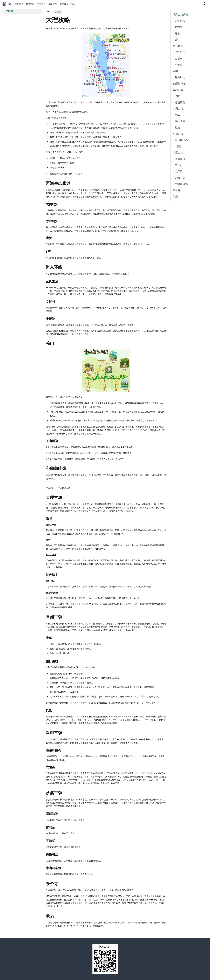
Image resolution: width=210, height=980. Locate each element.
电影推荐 (53, 4)
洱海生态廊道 (181, 14)
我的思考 (64, 4)
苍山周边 (180, 77)
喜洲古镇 (178, 109)
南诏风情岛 (181, 140)
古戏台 (179, 165)
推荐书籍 (30, 4)
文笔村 (179, 58)
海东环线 (178, 46)
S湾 (177, 40)
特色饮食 (180, 102)
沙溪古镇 (178, 152)
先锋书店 (180, 178)
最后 (175, 196)
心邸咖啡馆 (179, 83)
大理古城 (178, 90)
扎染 (177, 127)
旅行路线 (180, 121)
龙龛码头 (180, 21)
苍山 (175, 71)
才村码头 (180, 27)
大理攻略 (8, 11)
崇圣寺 (177, 190)
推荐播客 (41, 4)
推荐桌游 (19, 4)
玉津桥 (179, 171)
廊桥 (177, 33)
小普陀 (179, 65)
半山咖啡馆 (181, 184)
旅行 (73, 4)
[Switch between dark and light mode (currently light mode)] (204, 4)
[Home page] (48, 12)
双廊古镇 (178, 134)
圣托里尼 (180, 52)
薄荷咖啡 (180, 159)
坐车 (177, 115)
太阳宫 (179, 146)
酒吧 (177, 96)
